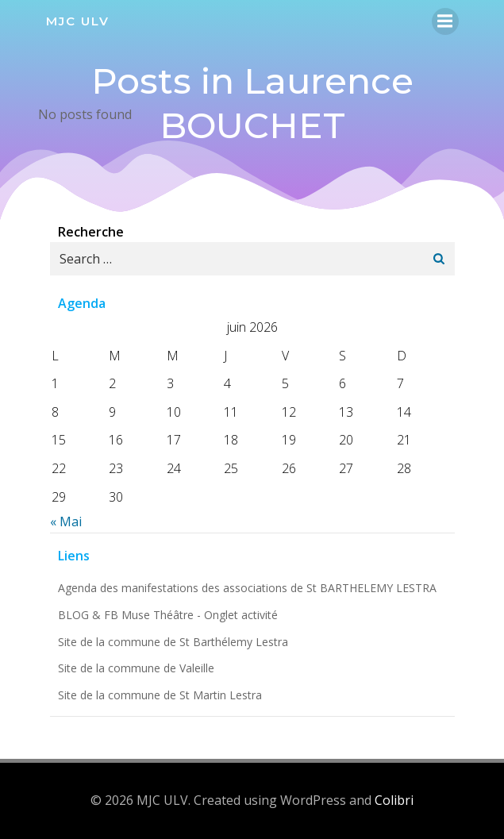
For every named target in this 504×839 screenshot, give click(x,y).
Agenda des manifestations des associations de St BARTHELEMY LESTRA (247, 588)
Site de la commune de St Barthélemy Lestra (173, 642)
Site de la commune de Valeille (136, 668)
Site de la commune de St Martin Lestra (160, 695)
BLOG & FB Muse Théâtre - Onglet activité (168, 615)
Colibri (394, 800)
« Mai (66, 521)
